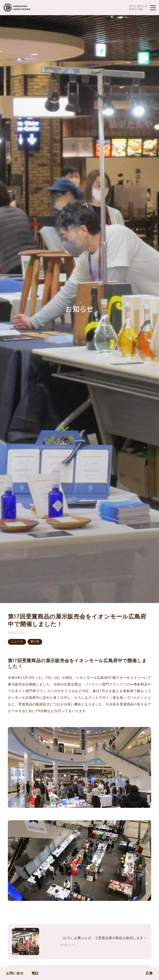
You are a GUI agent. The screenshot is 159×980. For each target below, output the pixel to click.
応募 (149, 974)
